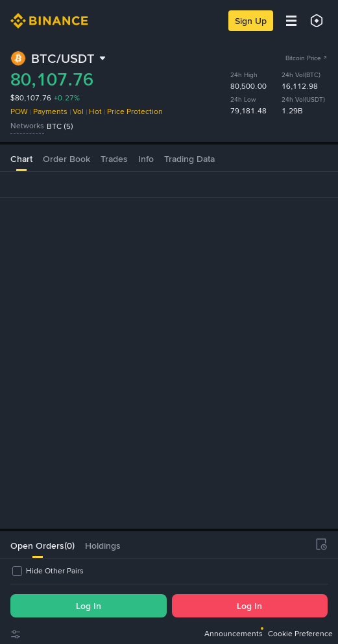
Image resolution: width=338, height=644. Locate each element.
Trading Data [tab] (189, 142)
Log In (89, 606)
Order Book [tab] (66, 142)
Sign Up (251, 21)
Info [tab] (146, 142)
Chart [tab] (21, 142)
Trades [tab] (114, 142)
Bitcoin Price (307, 58)
